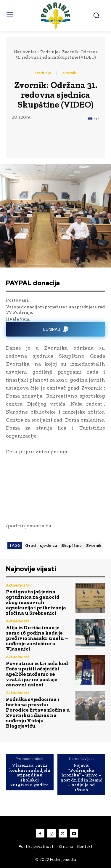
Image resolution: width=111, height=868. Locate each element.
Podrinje (49, 52)
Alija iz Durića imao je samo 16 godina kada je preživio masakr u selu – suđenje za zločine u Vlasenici (37, 638)
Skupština (72, 546)
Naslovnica (25, 52)
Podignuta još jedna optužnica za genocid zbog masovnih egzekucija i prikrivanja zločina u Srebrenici (36, 602)
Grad (30, 546)
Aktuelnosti (17, 585)
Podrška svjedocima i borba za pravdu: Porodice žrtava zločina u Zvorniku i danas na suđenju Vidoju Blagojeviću (38, 712)
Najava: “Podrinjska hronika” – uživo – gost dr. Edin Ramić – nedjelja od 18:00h (81, 777)
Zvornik (69, 73)
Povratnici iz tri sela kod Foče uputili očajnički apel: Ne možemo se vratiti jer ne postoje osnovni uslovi (37, 674)
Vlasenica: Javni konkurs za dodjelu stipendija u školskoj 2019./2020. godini (30, 775)
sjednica (49, 546)
